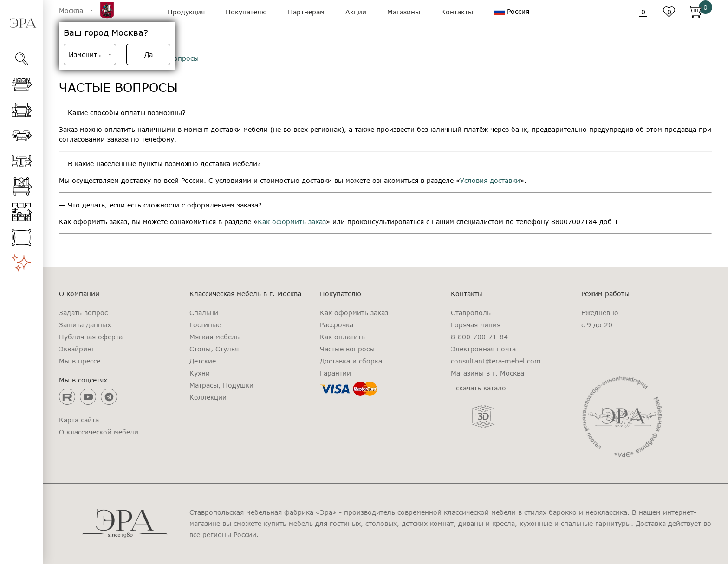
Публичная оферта (91, 337)
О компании (79, 294)
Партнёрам (306, 12)
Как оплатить (342, 337)
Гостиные (205, 325)
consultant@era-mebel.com (496, 361)
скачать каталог (483, 388)
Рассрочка (337, 325)
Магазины (404, 12)
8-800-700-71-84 (479, 337)
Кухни (200, 373)
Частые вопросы (347, 349)
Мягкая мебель (214, 337)
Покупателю (246, 12)
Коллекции (208, 397)
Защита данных (85, 325)
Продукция (186, 12)
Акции (356, 12)
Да (149, 55)
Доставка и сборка (351, 361)
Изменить (85, 55)
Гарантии (335, 373)
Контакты (457, 12)
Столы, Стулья (214, 349)
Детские (203, 361)
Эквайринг (77, 349)
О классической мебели (99, 432)
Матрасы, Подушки (221, 385)
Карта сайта (79, 420)
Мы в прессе (80, 361)
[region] (21, 318)
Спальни (204, 313)
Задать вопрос (83, 313)
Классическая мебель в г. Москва (245, 294)
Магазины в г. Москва (487, 373)
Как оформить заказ (292, 222)
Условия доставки (490, 180)
